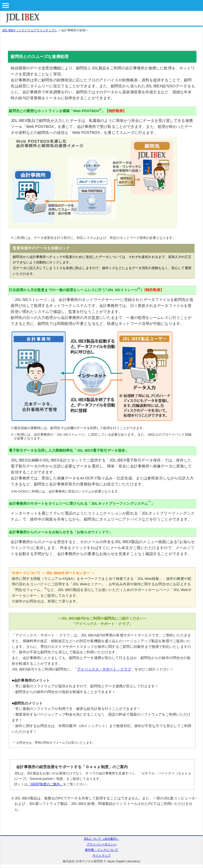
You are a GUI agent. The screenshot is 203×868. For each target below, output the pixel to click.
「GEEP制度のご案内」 (45, 784)
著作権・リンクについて (101, 850)
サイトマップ (102, 855)
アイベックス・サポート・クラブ (104, 669)
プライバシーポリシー (102, 844)
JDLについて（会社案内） (102, 839)
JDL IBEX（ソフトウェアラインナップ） (30, 30)
